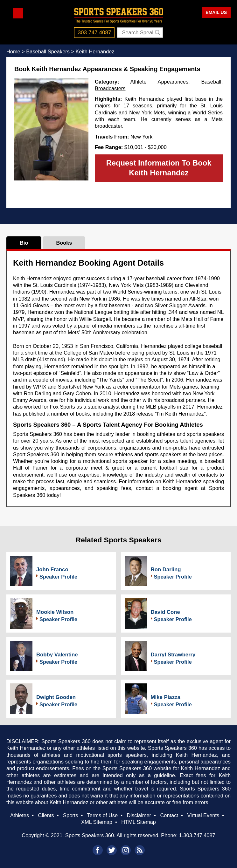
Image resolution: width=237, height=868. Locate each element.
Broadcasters (110, 88)
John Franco (52, 570)
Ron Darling (166, 570)
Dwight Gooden (56, 697)
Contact (169, 815)
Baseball (211, 82)
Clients (46, 815)
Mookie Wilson (55, 612)
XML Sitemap (97, 822)
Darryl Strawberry (173, 655)
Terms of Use (102, 815)
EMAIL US (216, 12)
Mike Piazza (166, 697)
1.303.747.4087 (197, 835)
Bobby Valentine (57, 655)
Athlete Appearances (160, 82)
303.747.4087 (95, 32)
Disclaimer (139, 815)
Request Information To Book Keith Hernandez (159, 168)
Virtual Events (203, 815)
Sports (70, 815)
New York (141, 137)
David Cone (165, 612)
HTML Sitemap (139, 822)
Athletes (20, 815)
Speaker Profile (58, 577)
